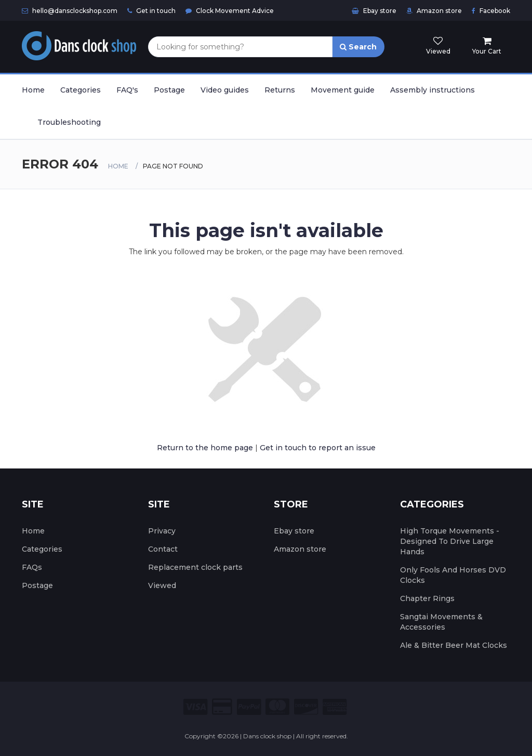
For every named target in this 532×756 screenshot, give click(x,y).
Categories (81, 90)
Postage (169, 90)
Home (33, 90)
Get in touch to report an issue (318, 448)
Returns (280, 90)
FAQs (32, 567)
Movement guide (343, 90)
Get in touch (151, 11)
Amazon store (434, 11)
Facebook (491, 11)
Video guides (225, 90)
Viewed (162, 585)
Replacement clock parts (195, 567)
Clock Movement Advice (230, 11)
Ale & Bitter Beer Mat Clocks (454, 645)
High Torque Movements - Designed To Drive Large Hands (450, 541)
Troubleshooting (69, 122)
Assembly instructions (433, 90)
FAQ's (127, 90)
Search (358, 47)
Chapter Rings (427, 598)
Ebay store (374, 11)
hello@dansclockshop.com (70, 11)
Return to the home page (205, 448)
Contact (163, 549)
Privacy (162, 531)
